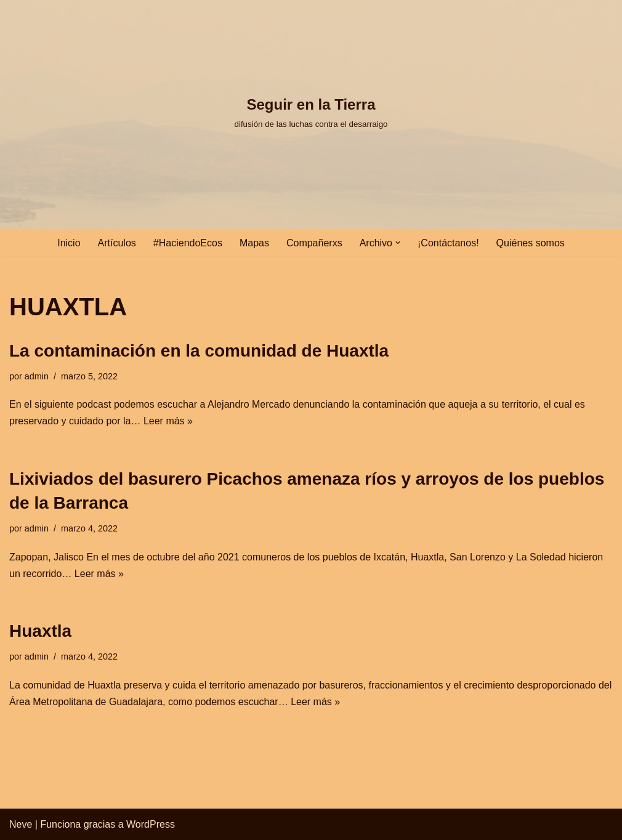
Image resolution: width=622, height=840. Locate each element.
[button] (398, 243)
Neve (21, 824)
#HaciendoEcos (188, 243)
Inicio (69, 243)
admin (37, 376)
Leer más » (168, 421)
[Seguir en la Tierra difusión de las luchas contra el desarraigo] (311, 112)
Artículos (117, 243)
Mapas (254, 243)
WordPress (151, 824)
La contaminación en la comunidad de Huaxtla (199, 351)
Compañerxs (314, 243)
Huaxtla (40, 631)
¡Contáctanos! (448, 243)
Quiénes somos (531, 243)
